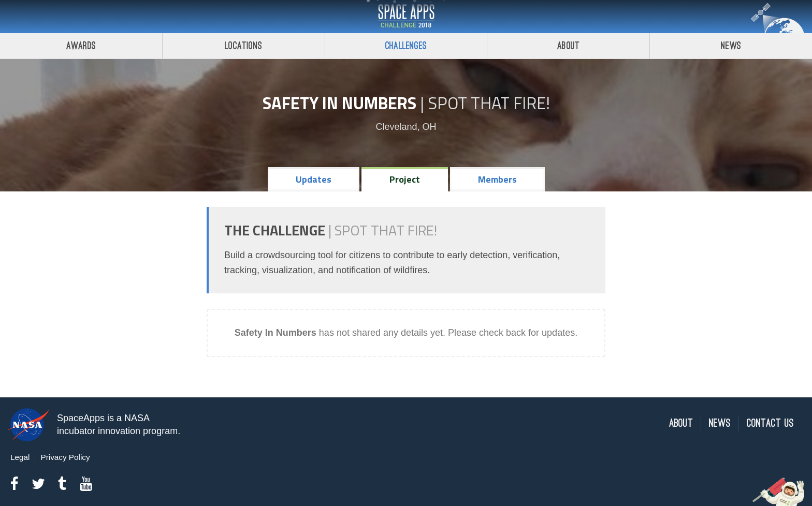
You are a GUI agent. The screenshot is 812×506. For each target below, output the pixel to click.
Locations (243, 46)
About (568, 46)
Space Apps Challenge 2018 (406, 17)
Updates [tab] (314, 179)
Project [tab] (405, 179)
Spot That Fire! (489, 103)
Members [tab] (497, 179)
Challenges (406, 46)
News (731, 46)
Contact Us (770, 423)
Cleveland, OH (406, 127)
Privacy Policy (65, 457)
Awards (81, 46)
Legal (20, 457)
